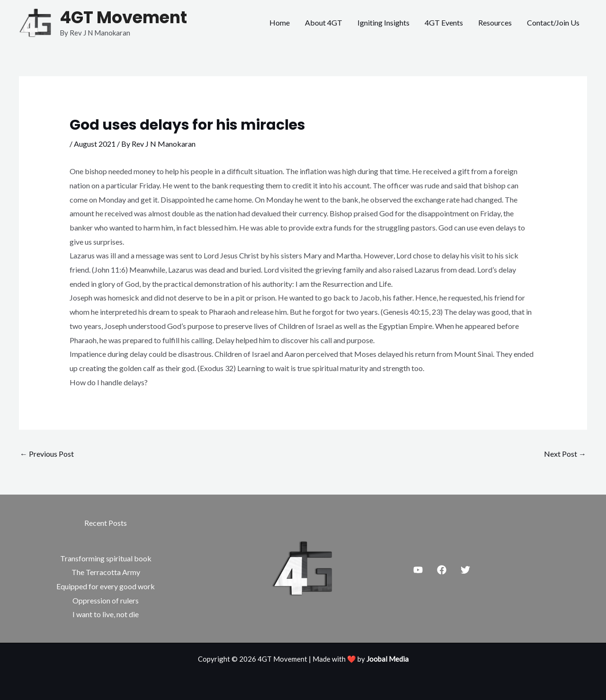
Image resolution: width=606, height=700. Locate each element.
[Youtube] (418, 570)
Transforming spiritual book (106, 558)
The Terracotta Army (106, 572)
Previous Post (47, 454)
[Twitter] (465, 570)
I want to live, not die (106, 614)
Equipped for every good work (106, 586)
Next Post (565, 454)
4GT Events (444, 22)
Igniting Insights (383, 22)
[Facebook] (442, 570)
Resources (495, 22)
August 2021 (95, 144)
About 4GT (324, 22)
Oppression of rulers (106, 600)
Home (280, 22)
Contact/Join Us (553, 22)
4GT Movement (123, 17)
